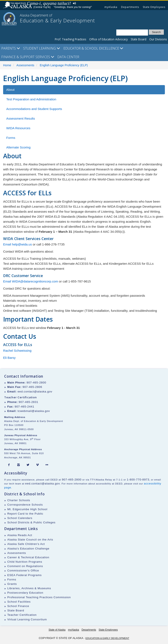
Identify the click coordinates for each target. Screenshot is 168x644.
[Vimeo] (38, 465)
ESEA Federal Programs (24, 575)
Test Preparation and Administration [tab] (31, 99)
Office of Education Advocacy (108, 39)
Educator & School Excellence (93, 48)
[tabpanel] (84, 233)
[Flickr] (47, 465)
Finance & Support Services (28, 57)
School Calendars (20, 518)
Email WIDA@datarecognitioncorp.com (31, 281)
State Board (139, 39)
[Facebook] (9, 465)
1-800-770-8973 (138, 480)
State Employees (154, 7)
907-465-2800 (36, 383)
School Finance (18, 606)
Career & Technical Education (28, 557)
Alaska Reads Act (20, 535)
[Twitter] (28, 465)
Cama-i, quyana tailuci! (49, 3)
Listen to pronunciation (73, 3)
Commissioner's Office (23, 571)
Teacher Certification (22, 615)
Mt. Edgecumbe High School (27, 509)
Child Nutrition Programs (25, 562)
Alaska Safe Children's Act (26, 544)
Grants (12, 584)
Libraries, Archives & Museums (29, 588)
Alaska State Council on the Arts (30, 540)
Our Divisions (158, 39)
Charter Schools (19, 500)
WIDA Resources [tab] (18, 128)
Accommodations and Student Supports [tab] (34, 109)
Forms (12, 579)
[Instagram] (19, 465)
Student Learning (42, 48)
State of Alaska (18, 5)
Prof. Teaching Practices (71, 39)
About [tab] (10, 90)
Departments (130, 7)
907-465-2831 (28, 402)
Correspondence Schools (25, 505)
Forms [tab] (11, 138)
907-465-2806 (32, 387)
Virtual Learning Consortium (27, 619)
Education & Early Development (107, 638)
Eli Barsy (9, 358)
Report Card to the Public (25, 514)
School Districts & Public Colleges (31, 522)
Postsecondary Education (25, 593)
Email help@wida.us (18, 244)
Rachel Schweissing (17, 351)
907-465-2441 (24, 407)
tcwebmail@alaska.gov (34, 411)
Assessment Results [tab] (21, 118)
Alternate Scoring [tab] (18, 147)
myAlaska (111, 7)
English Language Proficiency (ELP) (64, 65)
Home (7, 65)
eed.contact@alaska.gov (35, 392)
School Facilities (19, 602)
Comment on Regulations (25, 566)
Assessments (25, 65)
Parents (11, 48)
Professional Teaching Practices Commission (39, 597)
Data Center (68, 57)
